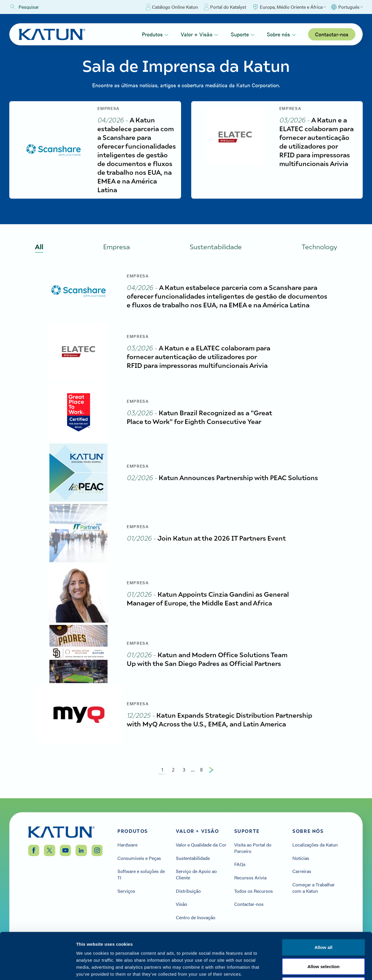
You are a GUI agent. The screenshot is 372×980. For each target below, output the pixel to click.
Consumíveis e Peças (139, 858)
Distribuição (188, 891)
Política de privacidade (269, 945)
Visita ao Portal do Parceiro (253, 848)
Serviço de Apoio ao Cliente (196, 874)
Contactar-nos (332, 34)
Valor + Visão (200, 34)
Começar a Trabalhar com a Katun (314, 888)
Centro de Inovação (196, 917)
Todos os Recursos (254, 891)
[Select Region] (289, 7)
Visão (181, 904)
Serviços (126, 891)
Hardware (127, 845)
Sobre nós (281, 34)
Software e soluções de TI (141, 874)
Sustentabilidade (193, 858)
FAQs (240, 864)
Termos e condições (323, 945)
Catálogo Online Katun (172, 7)
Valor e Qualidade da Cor (201, 845)
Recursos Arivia (250, 878)
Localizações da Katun (315, 845)
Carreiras (302, 871)
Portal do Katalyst (225, 7)
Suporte (243, 34)
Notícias (301, 858)
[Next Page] (211, 770)
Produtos (155, 34)
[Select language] (347, 7)
